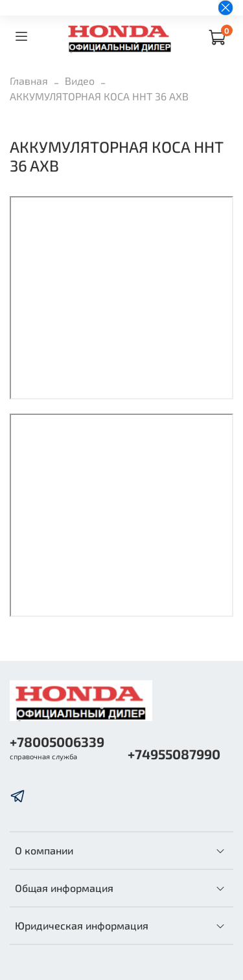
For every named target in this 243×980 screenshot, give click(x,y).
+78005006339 (57, 741)
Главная (29, 81)
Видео (80, 81)
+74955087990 (174, 754)
